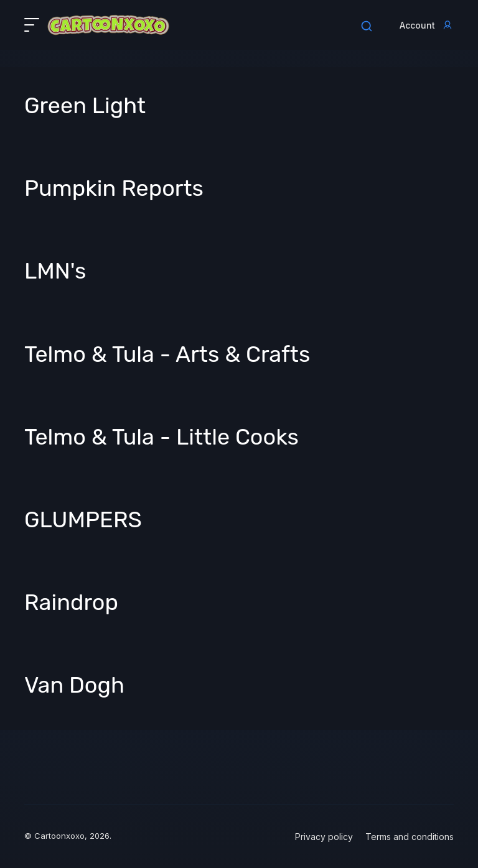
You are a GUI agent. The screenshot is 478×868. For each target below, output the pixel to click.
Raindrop (71, 602)
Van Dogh (74, 685)
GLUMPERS (83, 519)
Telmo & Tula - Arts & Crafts (167, 354)
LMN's (55, 271)
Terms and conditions (410, 837)
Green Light (85, 105)
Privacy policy (324, 837)
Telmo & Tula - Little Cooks (162, 437)
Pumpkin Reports (114, 188)
